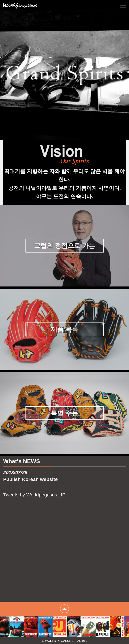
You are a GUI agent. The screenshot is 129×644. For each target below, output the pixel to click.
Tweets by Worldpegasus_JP (34, 495)
